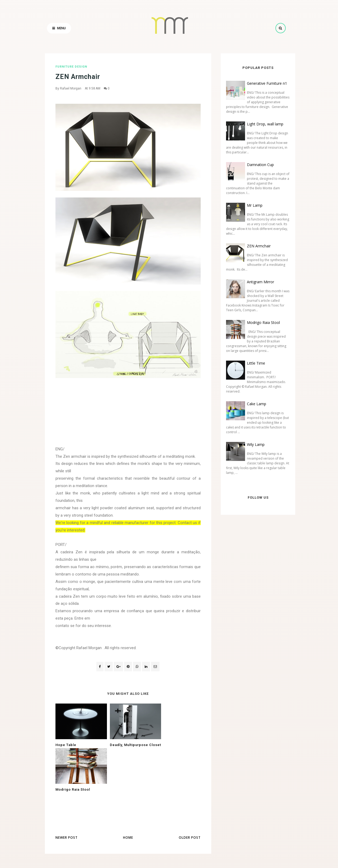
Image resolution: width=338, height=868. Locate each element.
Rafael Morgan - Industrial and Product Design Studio (158, 860)
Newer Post (67, 797)
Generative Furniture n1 (265, 83)
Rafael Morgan (71, 88)
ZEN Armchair (257, 246)
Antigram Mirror (258, 282)
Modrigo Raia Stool (261, 322)
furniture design (71, 67)
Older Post (190, 797)
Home (128, 797)
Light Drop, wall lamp (263, 124)
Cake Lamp (254, 404)
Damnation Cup (258, 165)
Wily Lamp (254, 444)
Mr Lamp (253, 205)
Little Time (254, 363)
